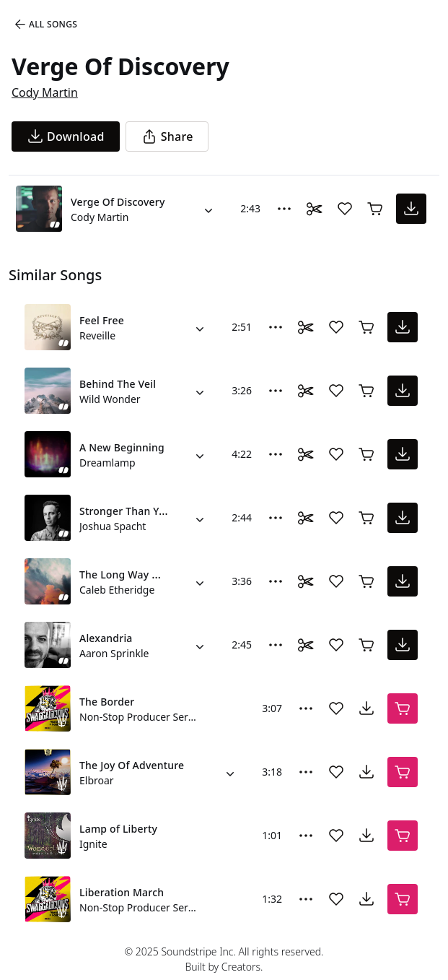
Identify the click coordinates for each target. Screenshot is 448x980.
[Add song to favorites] (345, 209)
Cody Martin (45, 92)
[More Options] (284, 209)
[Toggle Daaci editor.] (315, 209)
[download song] (66, 136)
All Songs (45, 25)
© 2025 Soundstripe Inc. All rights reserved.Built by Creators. (224, 959)
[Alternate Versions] (208, 209)
